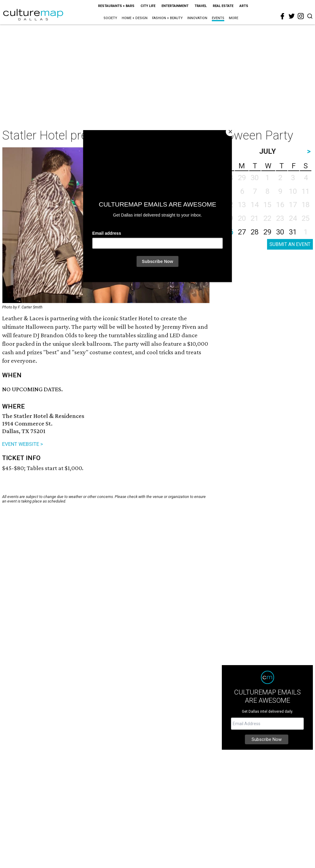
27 (242, 232)
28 (255, 232)
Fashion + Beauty (167, 18)
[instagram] (301, 16)
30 (280, 232)
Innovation (197, 18)
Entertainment (175, 6)
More (234, 18)
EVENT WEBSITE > (23, 444)
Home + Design (135, 18)
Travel (201, 6)
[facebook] (283, 16)
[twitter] (292, 16)
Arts (244, 6)
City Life (148, 6)
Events (218, 18)
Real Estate (223, 6)
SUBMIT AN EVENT (290, 244)
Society (110, 18)
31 (293, 232)
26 (229, 232)
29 (267, 232)
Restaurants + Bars (116, 6)
